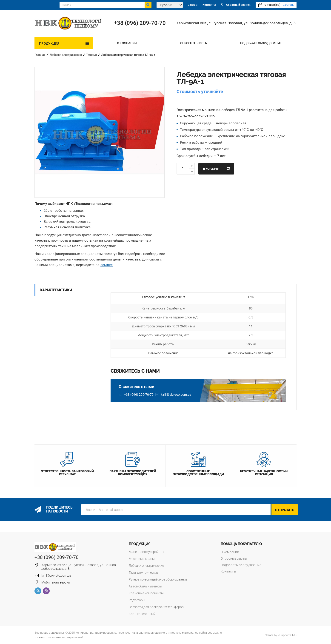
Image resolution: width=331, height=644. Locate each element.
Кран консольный (142, 614)
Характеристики (56, 290)
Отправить (285, 510)
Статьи (193, 5)
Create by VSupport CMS (281, 635)
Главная (40, 55)
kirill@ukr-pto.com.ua (176, 395)
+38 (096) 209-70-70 (140, 23)
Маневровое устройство (147, 552)
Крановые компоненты (146, 593)
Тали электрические (144, 572)
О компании (127, 43)
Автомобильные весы (145, 586)
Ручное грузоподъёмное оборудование (158, 579)
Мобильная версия (56, 582)
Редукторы (137, 600)
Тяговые (91, 55)
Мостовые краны (142, 559)
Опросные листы (194, 43)
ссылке (107, 265)
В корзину (211, 169)
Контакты (209, 5)
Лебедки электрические (66, 55)
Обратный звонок (236, 5)
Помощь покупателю (241, 544)
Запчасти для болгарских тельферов (156, 607)
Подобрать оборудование (261, 43)
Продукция (49, 43)
